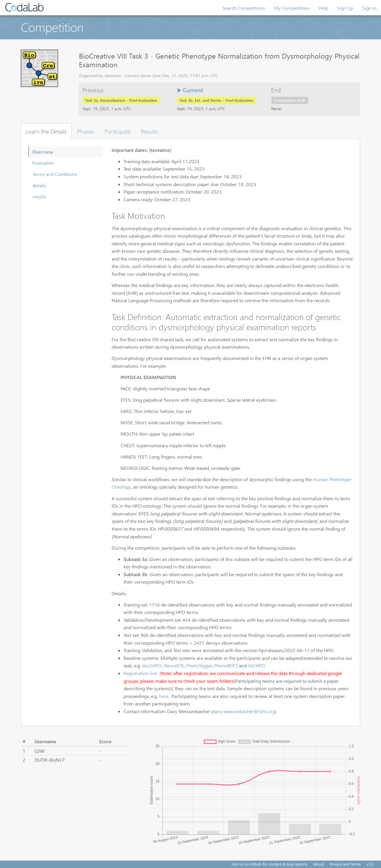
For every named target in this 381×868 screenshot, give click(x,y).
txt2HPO (257, 665)
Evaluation (43, 163)
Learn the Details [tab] (46, 131)
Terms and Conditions (55, 174)
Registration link (141, 673)
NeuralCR (174, 665)
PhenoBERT (226, 665)
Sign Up (345, 8)
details (39, 185)
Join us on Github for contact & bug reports (269, 864)
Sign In (369, 8)
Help (323, 8)
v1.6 (370, 864)
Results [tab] (149, 131)
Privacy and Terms (345, 864)
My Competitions (292, 8)
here (164, 696)
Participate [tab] (118, 131)
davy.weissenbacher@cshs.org (244, 711)
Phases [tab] (86, 131)
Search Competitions (244, 8)
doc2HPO (152, 665)
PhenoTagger (199, 665)
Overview (43, 152)
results (39, 196)
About (319, 864)
